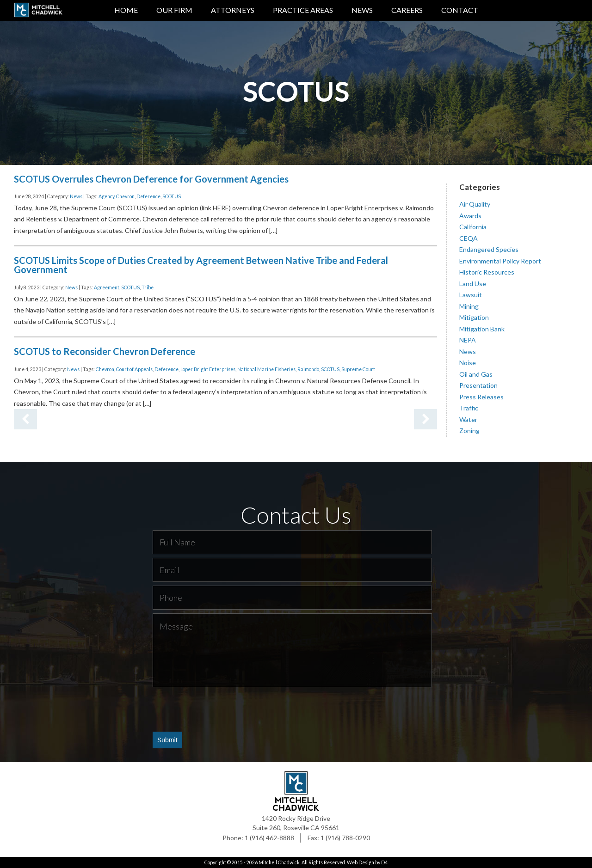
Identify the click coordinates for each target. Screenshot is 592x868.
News (362, 10)
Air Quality (475, 204)
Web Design (361, 862)
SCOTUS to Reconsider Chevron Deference (105, 351)
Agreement (107, 287)
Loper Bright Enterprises (208, 369)
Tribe (148, 287)
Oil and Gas (476, 374)
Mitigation (474, 317)
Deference (148, 196)
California (473, 227)
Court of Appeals (134, 369)
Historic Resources (487, 272)
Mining (469, 306)
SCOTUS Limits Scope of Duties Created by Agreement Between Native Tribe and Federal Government (201, 265)
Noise (468, 363)
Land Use (473, 283)
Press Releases (481, 396)
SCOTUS (172, 196)
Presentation (478, 385)
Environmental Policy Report (500, 260)
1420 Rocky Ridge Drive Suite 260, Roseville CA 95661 (296, 823)
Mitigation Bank (482, 328)
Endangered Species (489, 249)
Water (468, 419)
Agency (106, 196)
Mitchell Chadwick (279, 862)
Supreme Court (358, 369)
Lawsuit (471, 295)
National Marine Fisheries (266, 369)
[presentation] (223, 709)
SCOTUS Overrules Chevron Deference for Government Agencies (151, 178)
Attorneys (233, 10)
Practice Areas (303, 10)
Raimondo (308, 369)
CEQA (469, 238)
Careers (407, 10)
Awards (470, 215)
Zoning (469, 431)
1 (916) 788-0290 (345, 838)
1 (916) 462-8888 (269, 838)
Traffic (469, 408)
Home (126, 10)
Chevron (125, 196)
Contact (460, 10)
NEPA (468, 340)
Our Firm (174, 10)
